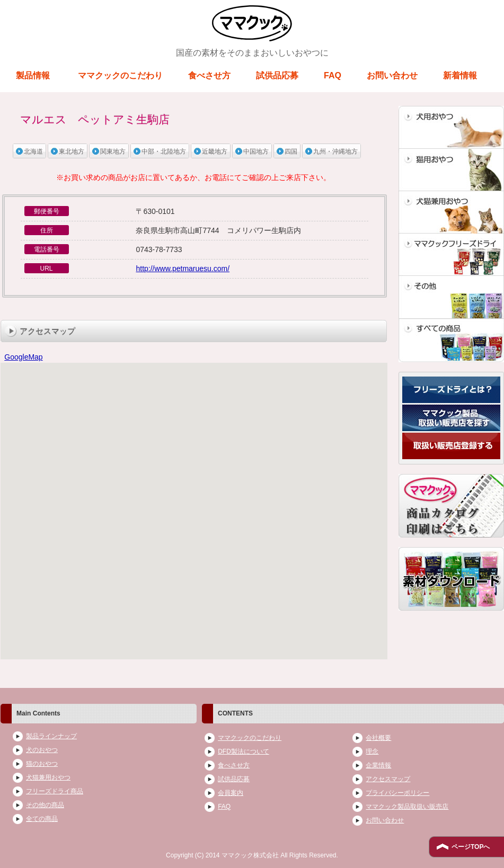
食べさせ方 (209, 75)
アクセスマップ (388, 779)
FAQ (333, 75)
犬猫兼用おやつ (48, 777)
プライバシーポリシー (397, 793)
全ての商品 (42, 819)
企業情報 (378, 765)
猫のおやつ (42, 764)
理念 (372, 751)
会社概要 (378, 738)
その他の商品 (45, 805)
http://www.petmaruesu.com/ (183, 269)
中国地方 (256, 151)
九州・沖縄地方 (335, 151)
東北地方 (72, 151)
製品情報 (33, 75)
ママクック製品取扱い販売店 (407, 807)
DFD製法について (244, 751)
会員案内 (231, 793)
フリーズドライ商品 (55, 791)
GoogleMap (23, 357)
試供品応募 (277, 75)
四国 (291, 151)
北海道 (33, 151)
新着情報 (460, 75)
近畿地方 (215, 151)
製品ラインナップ (51, 736)
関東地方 (113, 151)
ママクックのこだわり (120, 75)
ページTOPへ (471, 847)
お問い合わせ (392, 75)
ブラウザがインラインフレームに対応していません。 (194, 512)
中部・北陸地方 (164, 151)
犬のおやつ (42, 750)
